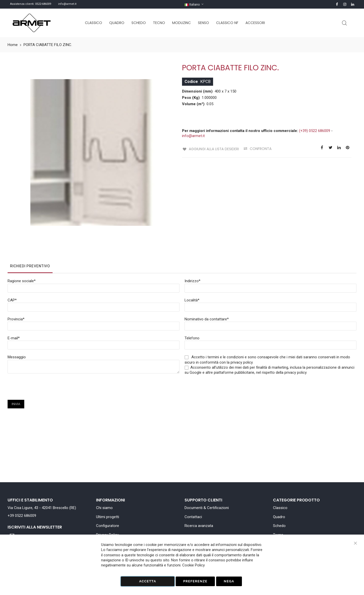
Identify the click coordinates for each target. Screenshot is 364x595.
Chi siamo (104, 508)
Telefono (192, 310)
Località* (192, 272)
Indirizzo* (192, 253)
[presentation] (46, 362)
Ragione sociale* (22, 253)
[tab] (30, 239)
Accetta (147, 581)
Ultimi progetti (108, 517)
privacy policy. (296, 344)
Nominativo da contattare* (207, 291)
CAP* (12, 272)
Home (13, 45)
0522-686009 (43, 4)
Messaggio (17, 329)
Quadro (279, 517)
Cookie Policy (194, 565)
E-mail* (14, 310)
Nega (229, 581)
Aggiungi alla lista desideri (213, 149)
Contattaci (193, 517)
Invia (16, 376)
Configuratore (108, 526)
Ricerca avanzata (199, 526)
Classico (280, 508)
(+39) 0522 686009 (315, 131)
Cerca (344, 23)
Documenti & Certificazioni (207, 508)
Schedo (279, 526)
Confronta (260, 149)
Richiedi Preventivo (30, 238)
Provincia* (16, 291)
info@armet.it (67, 4)
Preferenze (195, 581)
